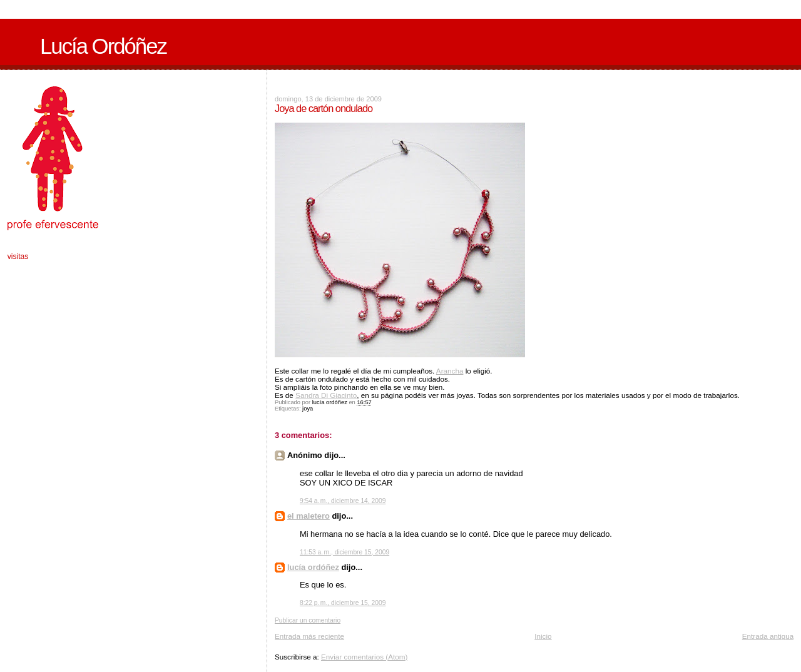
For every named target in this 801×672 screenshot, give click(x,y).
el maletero (309, 516)
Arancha (450, 371)
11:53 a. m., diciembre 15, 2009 (344, 552)
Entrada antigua (768, 636)
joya (308, 409)
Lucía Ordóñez (103, 46)
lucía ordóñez (313, 567)
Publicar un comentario (308, 620)
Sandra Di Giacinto (326, 395)
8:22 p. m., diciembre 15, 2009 (343, 603)
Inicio (543, 636)
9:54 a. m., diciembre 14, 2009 (343, 501)
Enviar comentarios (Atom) (364, 657)
